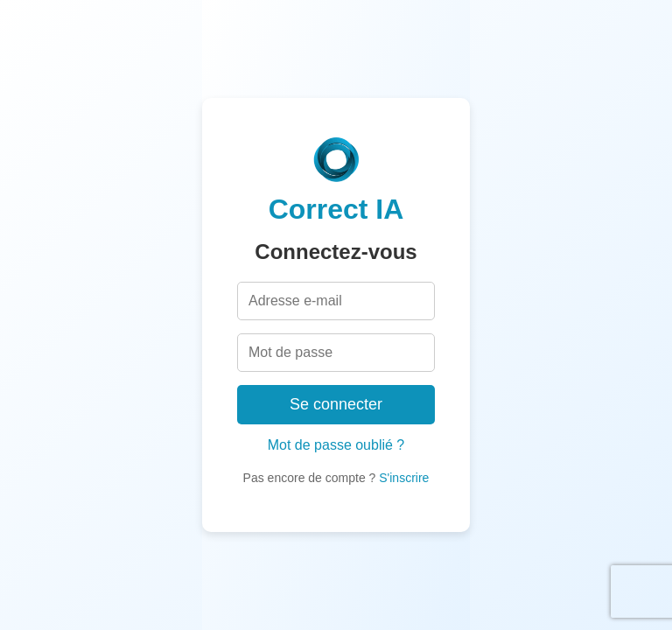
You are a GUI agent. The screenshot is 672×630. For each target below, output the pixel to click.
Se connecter (336, 404)
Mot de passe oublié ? (336, 445)
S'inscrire (404, 478)
